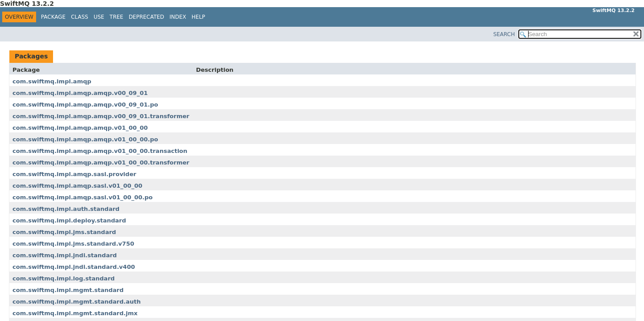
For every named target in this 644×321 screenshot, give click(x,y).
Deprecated (147, 17)
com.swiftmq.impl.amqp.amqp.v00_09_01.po (85, 105)
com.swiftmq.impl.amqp (52, 81)
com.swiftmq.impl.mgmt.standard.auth (77, 302)
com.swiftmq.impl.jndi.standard (65, 255)
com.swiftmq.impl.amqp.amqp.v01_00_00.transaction (100, 151)
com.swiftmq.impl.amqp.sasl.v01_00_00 (77, 186)
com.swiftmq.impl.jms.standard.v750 (73, 244)
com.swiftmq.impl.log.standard (64, 278)
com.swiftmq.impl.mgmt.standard (68, 290)
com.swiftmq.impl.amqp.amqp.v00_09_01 (80, 93)
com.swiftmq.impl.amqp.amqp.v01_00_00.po (85, 139)
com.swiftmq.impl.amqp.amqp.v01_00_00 (80, 128)
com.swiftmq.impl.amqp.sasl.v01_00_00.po (83, 197)
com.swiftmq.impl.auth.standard (66, 209)
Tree (117, 17)
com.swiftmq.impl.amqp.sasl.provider (74, 174)
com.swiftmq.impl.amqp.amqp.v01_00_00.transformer (101, 163)
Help (199, 17)
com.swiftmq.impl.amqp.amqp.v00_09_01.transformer (101, 116)
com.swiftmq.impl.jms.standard (64, 232)
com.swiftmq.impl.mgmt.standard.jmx (75, 313)
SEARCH (504, 34)
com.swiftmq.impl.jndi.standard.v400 (74, 267)
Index (178, 17)
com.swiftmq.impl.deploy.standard (69, 220)
